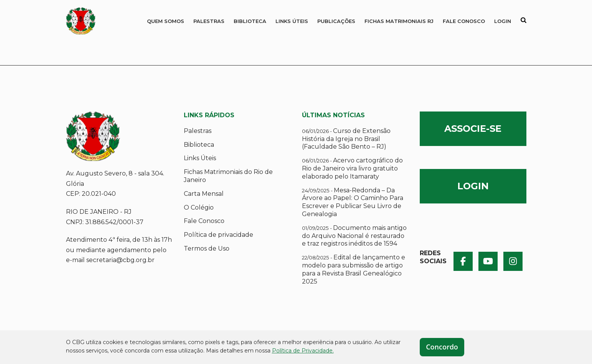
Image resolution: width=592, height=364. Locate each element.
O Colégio (199, 207)
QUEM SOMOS (166, 21)
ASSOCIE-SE (473, 129)
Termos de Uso (207, 248)
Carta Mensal (204, 194)
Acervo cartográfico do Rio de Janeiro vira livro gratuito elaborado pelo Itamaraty (352, 168)
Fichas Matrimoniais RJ (399, 21)
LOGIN (473, 186)
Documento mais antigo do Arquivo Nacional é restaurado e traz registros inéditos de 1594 (354, 236)
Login (503, 21)
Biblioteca (250, 21)
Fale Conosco (464, 21)
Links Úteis (292, 21)
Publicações (336, 21)
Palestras (209, 21)
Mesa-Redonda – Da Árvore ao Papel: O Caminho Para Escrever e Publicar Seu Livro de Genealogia (353, 202)
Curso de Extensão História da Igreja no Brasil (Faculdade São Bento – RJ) (346, 139)
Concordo (442, 347)
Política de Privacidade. (303, 351)
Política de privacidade (218, 235)
